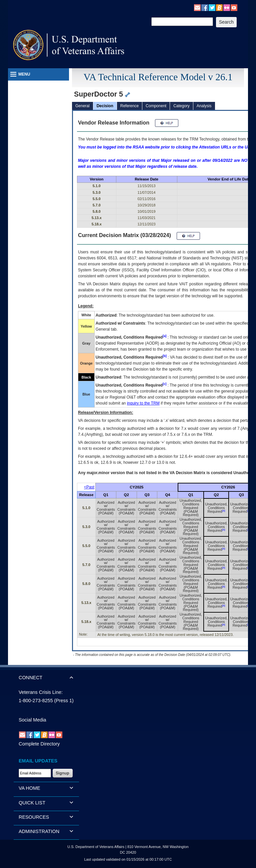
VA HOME (29, 788)
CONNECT (30, 678)
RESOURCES (34, 817)
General (82, 106)
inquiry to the (143, 403)
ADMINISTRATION (39, 831)
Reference (129, 106)
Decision (105, 106)
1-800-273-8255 (36, 701)
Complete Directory (39, 744)
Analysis (204, 106)
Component (156, 106)
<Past (89, 487)
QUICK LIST (32, 803)
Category (181, 106)
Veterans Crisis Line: (41, 692)
